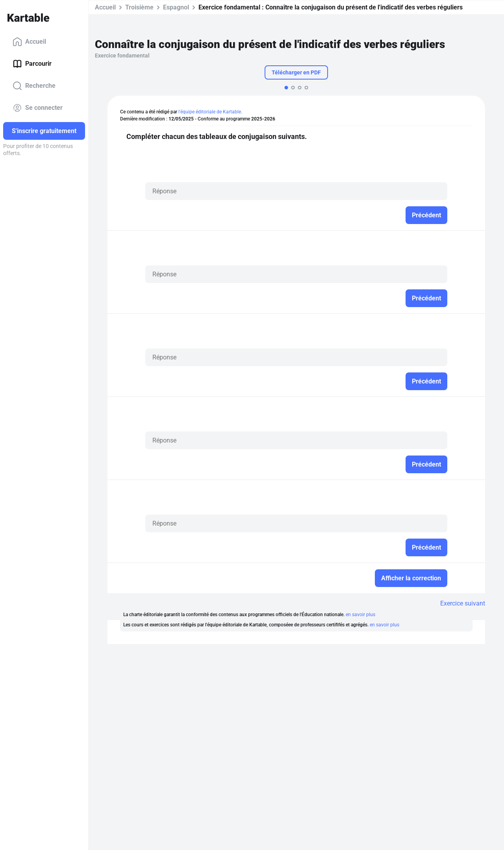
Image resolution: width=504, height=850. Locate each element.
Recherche (34, 86)
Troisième (139, 7)
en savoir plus (360, 615)
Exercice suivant (463, 603)
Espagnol (176, 7)
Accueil (29, 42)
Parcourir (32, 64)
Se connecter (38, 108)
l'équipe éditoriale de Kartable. (210, 112)
